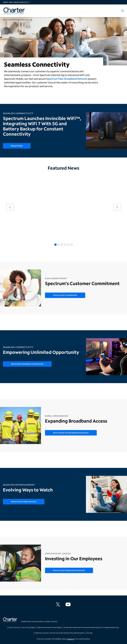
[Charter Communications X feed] (58, 604)
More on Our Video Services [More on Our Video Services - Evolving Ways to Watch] (24, 501)
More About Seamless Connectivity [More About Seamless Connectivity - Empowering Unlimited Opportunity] (27, 364)
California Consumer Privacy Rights (49, 627)
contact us (71, 639)
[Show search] (122, 11)
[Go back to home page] (10, 620)
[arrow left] (10, 207)
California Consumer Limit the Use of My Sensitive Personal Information (60, 633)
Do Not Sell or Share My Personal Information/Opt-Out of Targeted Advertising (91, 627)
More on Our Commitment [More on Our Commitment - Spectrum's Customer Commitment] (65, 295)
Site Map (89, 633)
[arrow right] (117, 207)
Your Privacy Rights (29, 627)
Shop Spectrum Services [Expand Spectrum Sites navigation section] (16, 2)
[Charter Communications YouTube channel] (69, 604)
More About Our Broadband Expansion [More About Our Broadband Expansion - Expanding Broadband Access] (71, 433)
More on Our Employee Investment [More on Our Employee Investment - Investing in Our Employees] (69, 570)
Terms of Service (14, 627)
